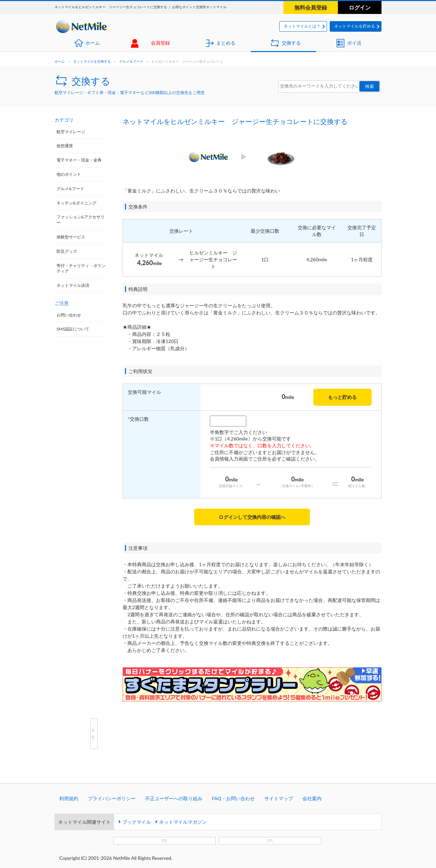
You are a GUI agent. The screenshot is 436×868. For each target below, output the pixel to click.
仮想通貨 (65, 146)
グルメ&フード (70, 189)
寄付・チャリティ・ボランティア (81, 268)
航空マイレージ (71, 132)
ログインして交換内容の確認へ (252, 517)
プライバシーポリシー (112, 798)
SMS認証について (73, 329)
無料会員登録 (311, 7)
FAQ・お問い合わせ (233, 798)
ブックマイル (137, 822)
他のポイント (69, 174)
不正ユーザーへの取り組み (174, 798)
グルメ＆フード (131, 61)
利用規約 (69, 798)
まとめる (226, 43)
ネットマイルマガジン (183, 822)
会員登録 (160, 43)
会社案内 (312, 798)
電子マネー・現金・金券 (79, 160)
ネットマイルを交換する (92, 61)
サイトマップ (279, 798)
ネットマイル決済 (73, 285)
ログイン (360, 7)
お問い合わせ (69, 315)
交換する (291, 43)
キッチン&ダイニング (76, 203)
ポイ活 (354, 43)
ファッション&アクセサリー (81, 220)
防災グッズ (67, 251)
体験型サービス (71, 237)
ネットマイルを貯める (355, 26)
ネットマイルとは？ (302, 26)
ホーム (93, 43)
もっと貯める (342, 397)
